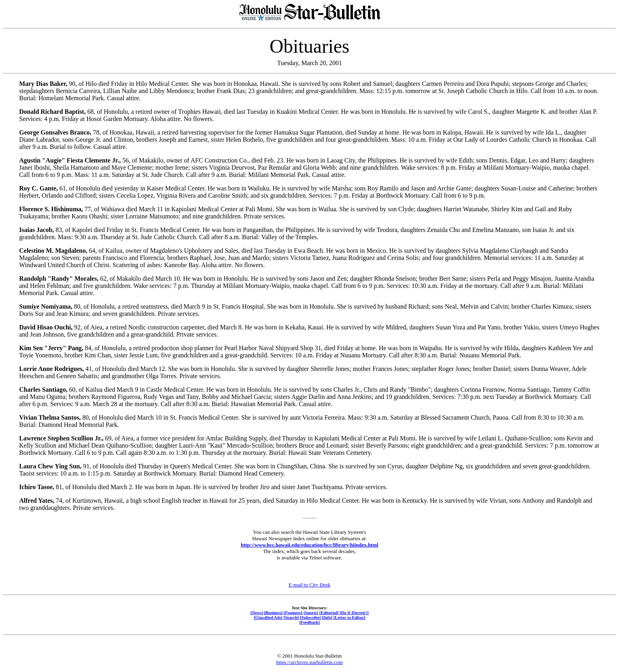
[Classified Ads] (268, 617)
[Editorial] (329, 613)
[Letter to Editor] (350, 617)
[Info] (327, 617)
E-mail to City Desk (309, 585)
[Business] (273, 613)
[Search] (291, 617)
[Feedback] (309, 622)
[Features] (293, 613)
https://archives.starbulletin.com (309, 662)
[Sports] (311, 613)
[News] (257, 613)
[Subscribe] (310, 617)
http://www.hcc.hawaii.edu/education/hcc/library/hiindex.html (309, 545)
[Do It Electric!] (354, 613)
